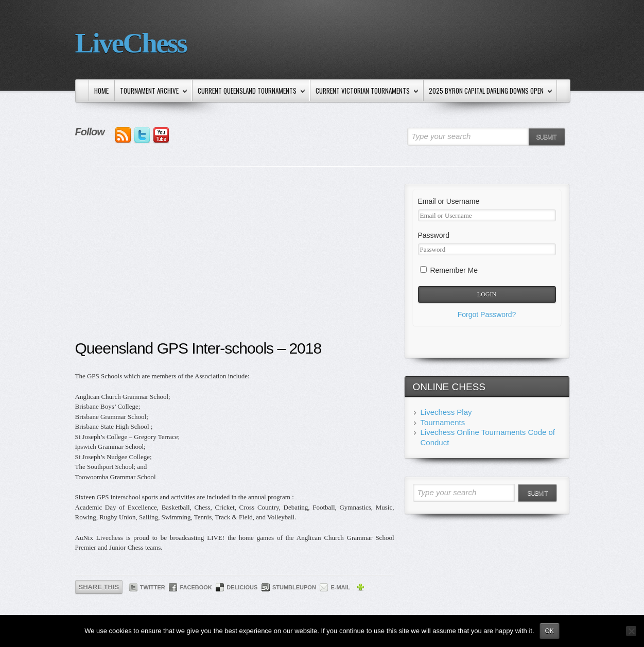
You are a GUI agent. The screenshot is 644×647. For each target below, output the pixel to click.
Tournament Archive (152, 91)
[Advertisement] (235, 261)
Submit (546, 137)
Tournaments (443, 422)
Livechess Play (446, 412)
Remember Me (449, 270)
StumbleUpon (294, 587)
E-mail (340, 587)
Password (434, 235)
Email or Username (449, 201)
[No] (631, 631)
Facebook (196, 587)
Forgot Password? (487, 314)
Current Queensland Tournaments (249, 91)
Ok (550, 631)
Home (101, 91)
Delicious (242, 587)
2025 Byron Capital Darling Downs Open (489, 91)
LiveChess (131, 43)
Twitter (153, 587)
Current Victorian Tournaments (365, 91)
